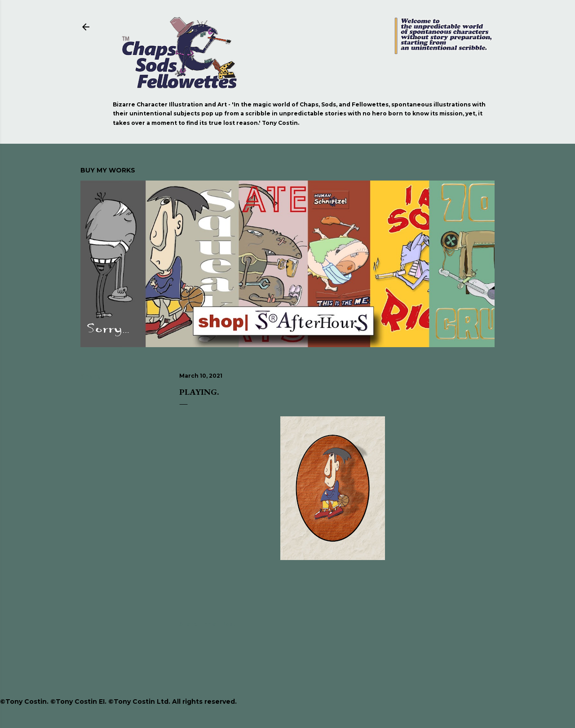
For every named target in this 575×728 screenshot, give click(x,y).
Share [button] (91, 376)
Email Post (220, 624)
